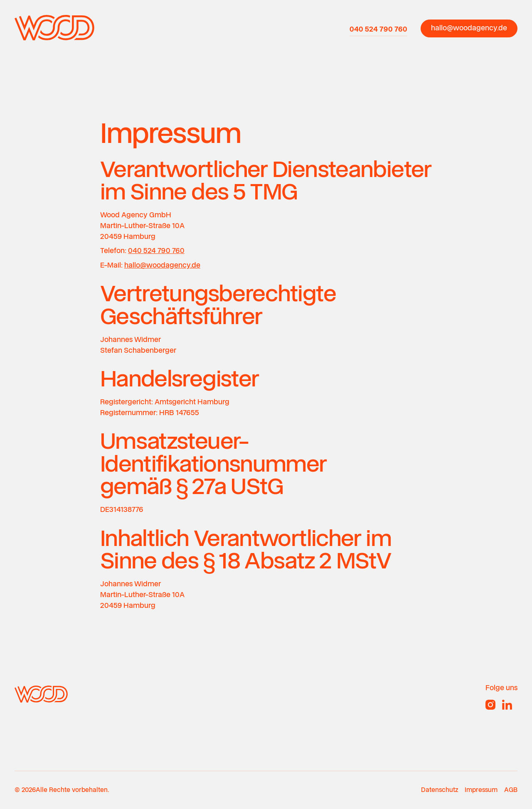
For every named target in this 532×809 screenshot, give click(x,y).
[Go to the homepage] (41, 694)
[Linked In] (507, 705)
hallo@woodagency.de (162, 265)
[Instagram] (490, 705)
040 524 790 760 (156, 251)
